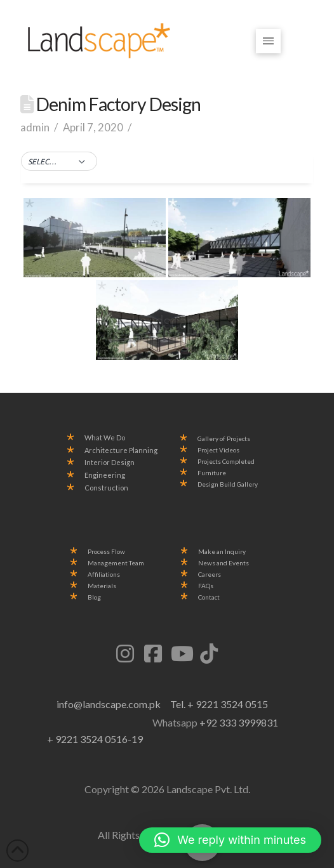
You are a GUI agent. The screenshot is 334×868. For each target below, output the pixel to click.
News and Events (224, 563)
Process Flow (106, 552)
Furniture (212, 473)
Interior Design (110, 463)
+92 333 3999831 (239, 722)
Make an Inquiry (222, 552)
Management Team (116, 563)
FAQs (206, 586)
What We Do (105, 438)
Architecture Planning (121, 450)
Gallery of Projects (224, 439)
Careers (210, 575)
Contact (209, 597)
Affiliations (104, 575)
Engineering (105, 475)
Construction (106, 488)
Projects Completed (226, 462)
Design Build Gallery (228, 484)
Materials (102, 586)
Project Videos (218, 450)
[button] (268, 42)
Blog (94, 597)
